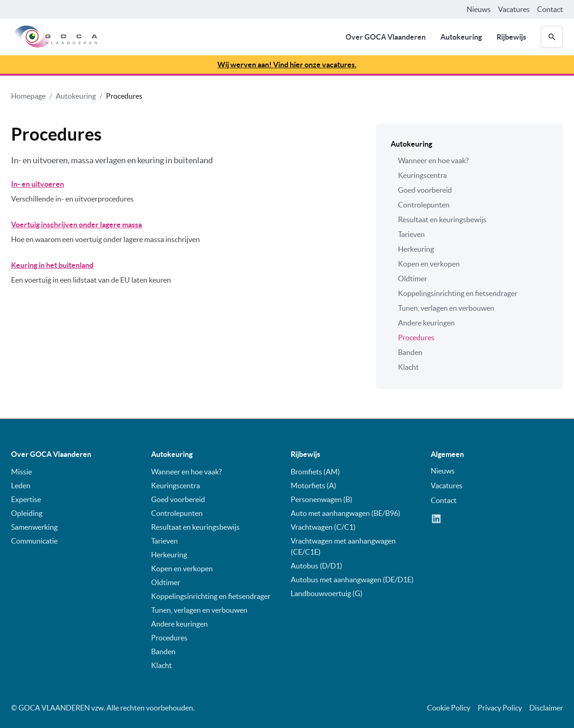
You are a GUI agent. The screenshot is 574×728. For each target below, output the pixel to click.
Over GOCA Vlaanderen (386, 37)
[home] (54, 37)
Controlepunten (424, 205)
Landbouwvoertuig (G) (327, 593)
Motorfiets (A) (313, 485)
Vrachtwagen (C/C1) (323, 527)
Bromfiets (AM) (315, 472)
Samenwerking (34, 527)
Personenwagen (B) (322, 499)
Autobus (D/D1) (316, 566)
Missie (21, 472)
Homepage (28, 96)
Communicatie (34, 541)
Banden (410, 352)
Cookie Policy (449, 708)
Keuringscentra (422, 175)
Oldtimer (413, 278)
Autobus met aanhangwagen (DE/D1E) (352, 580)
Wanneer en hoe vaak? (433, 160)
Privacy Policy (500, 708)
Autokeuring (461, 37)
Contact (550, 9)
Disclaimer (546, 708)
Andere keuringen (426, 323)
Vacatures (514, 9)
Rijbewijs (511, 37)
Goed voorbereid (425, 190)
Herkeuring (416, 249)
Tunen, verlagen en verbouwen (446, 308)
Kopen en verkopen (429, 264)
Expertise (26, 499)
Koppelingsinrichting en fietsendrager (458, 293)
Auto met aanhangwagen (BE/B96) (346, 513)
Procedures (124, 96)
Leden (21, 485)
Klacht (408, 367)
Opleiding (27, 513)
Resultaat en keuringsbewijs (442, 219)
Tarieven (411, 234)
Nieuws (479, 9)
